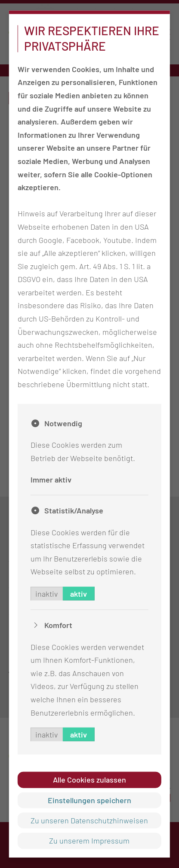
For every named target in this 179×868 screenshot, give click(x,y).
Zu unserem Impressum (89, 841)
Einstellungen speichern (89, 800)
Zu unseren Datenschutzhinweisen (89, 820)
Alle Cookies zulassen (89, 780)
